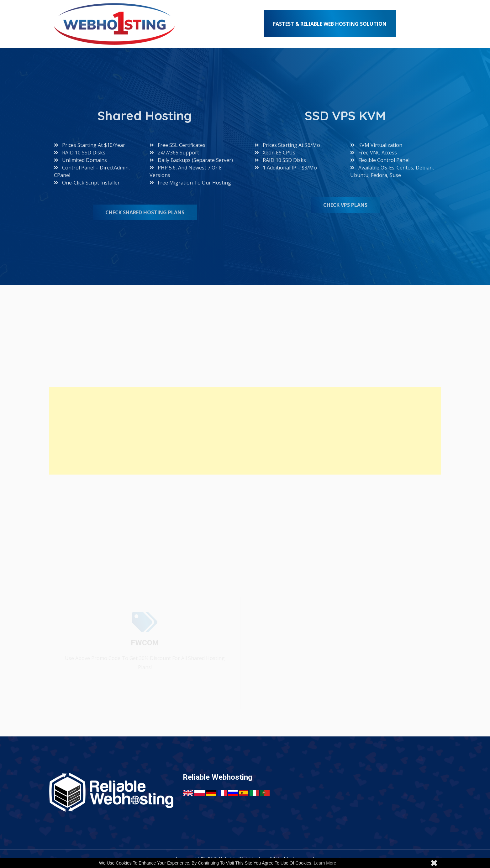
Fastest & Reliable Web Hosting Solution (330, 24)
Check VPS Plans (345, 205)
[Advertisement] (237, 431)
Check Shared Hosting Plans (145, 212)
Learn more (325, 863)
